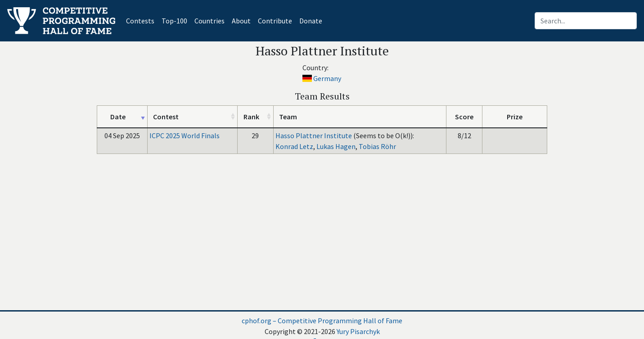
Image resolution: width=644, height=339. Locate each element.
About (241, 21)
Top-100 (174, 21)
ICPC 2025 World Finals (185, 136)
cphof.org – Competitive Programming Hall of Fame (322, 321)
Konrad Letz (294, 146)
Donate (311, 21)
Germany (327, 78)
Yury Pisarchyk (358, 331)
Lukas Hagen (336, 146)
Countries (209, 21)
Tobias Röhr (377, 146)
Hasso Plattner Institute (314, 136)
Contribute (275, 21)
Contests (142, 20)
